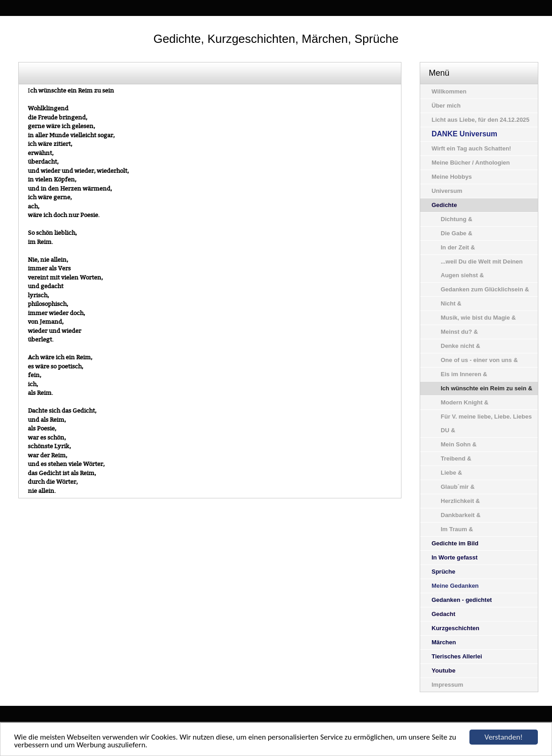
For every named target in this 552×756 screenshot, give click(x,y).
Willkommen (449, 91)
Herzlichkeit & (460, 501)
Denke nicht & (461, 346)
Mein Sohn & (459, 444)
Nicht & (451, 303)
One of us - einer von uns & (479, 360)
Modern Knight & (465, 402)
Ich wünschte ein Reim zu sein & (487, 388)
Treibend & (456, 458)
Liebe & (451, 473)
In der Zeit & (458, 247)
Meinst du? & (459, 332)
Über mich (446, 106)
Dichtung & (456, 219)
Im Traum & (457, 529)
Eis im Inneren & (464, 374)
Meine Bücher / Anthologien (471, 163)
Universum (447, 191)
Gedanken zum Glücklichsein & (485, 289)
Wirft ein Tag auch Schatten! (471, 148)
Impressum (447, 685)
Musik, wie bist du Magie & (478, 318)
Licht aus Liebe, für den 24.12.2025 (481, 120)
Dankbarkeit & (461, 515)
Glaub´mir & (458, 487)
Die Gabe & (456, 233)
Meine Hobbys (452, 177)
